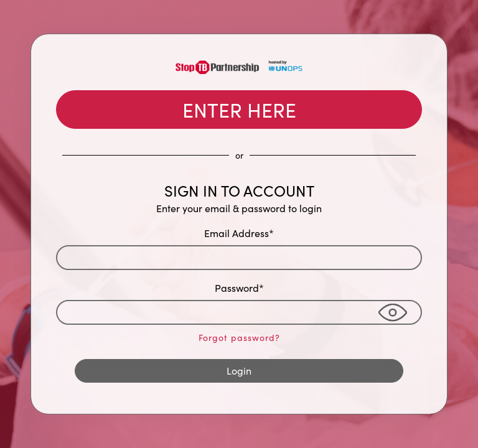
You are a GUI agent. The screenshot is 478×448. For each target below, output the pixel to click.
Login (239, 371)
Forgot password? (239, 338)
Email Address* (239, 233)
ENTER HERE (239, 110)
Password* (239, 288)
